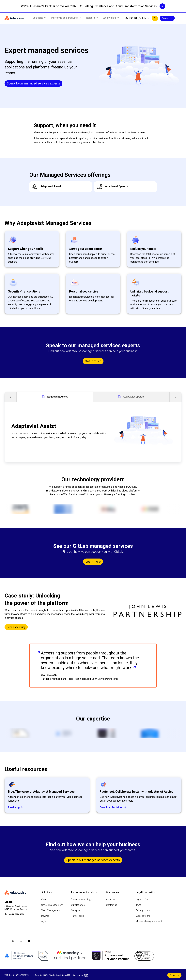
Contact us (167, 18)
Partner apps (77, 916)
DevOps (45, 916)
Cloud (44, 899)
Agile (44, 921)
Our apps (76, 910)
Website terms (143, 916)
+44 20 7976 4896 (16, 914)
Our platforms (78, 905)
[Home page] (15, 18)
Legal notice (142, 899)
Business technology (81, 899)
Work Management (51, 910)
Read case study (16, 627)
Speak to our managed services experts (33, 83)
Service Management (52, 905)
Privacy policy (143, 910)
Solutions (39, 18)
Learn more (93, 562)
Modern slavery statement (149, 921)
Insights (92, 18)
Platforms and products (66, 18)
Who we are (111, 18)
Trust (138, 905)
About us (111, 899)
